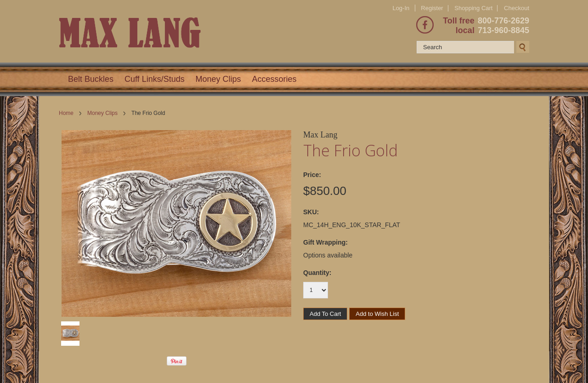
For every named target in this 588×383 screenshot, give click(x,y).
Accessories (274, 79)
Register (432, 8)
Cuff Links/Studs (155, 79)
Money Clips (218, 79)
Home (66, 113)
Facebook (425, 25)
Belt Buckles (91, 79)
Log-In (401, 8)
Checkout (517, 8)
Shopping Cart (473, 8)
